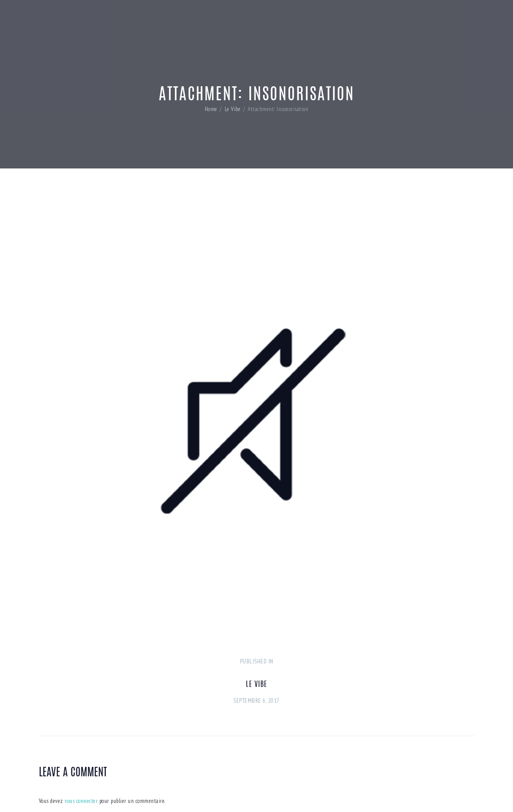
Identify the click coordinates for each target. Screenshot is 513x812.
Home (211, 109)
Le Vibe (233, 109)
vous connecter (81, 801)
